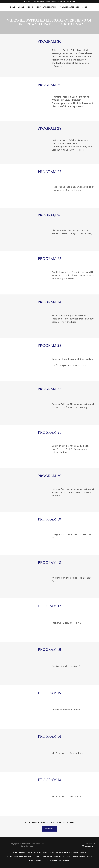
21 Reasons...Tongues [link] (69, 7)
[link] (88, 846)
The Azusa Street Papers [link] (54, 857)
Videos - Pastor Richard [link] (67, 853)
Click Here (50, 829)
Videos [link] (83, 853)
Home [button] (15, 853)
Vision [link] (30, 7)
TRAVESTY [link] (67, 861)
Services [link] (38, 857)
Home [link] (13, 7)
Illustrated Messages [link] (46, 7)
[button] (85, 7)
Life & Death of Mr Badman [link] (79, 857)
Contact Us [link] (56, 861)
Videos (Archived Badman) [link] (20, 857)
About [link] (21, 7)
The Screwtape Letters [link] (38, 861)
